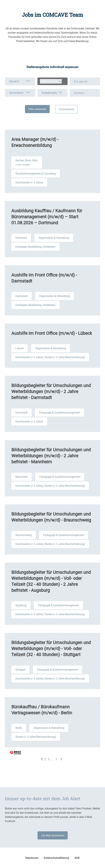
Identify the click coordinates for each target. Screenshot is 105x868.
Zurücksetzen (66, 109)
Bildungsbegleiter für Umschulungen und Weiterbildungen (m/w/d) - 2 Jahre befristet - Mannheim (51, 456)
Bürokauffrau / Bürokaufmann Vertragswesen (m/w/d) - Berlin (42, 710)
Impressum (32, 858)
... (52, 759)
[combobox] (53, 81)
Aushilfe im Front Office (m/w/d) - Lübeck (52, 333)
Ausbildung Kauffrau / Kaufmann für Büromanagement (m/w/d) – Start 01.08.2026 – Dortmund (47, 217)
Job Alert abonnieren (53, 835)
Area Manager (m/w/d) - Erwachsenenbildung (35, 142)
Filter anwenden (37, 109)
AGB (77, 858)
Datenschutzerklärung (56, 858)
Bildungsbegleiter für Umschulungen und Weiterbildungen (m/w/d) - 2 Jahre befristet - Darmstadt (51, 391)
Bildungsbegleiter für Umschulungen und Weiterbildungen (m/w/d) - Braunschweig (51, 517)
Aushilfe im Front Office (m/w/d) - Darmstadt (44, 278)
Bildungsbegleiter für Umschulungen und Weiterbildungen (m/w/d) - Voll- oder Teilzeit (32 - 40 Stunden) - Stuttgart (51, 648)
